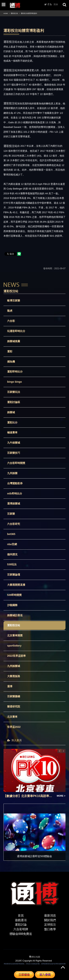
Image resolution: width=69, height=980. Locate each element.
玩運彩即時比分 (16, 331)
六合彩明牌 (21, 929)
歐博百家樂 (14, 301)
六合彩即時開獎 (16, 463)
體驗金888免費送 (21, 934)
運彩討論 (21, 925)
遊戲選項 (21, 920)
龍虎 (10, 311)
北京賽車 (12, 717)
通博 (10, 686)
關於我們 (50, 920)
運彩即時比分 (15, 372)
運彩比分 (12, 422)
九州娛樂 (12, 473)
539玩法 (12, 564)
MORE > (61, 796)
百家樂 (11, 514)
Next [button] (63, 751)
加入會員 (14, 740)
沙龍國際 (12, 605)
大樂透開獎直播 (16, 585)
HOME (6, 13)
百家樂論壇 (14, 575)
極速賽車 (12, 432)
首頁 (21, 916)
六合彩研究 (14, 524)
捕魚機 (11, 362)
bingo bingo (15, 382)
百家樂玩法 (14, 392)
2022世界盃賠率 (16, 656)
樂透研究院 (14, 707)
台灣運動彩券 (15, 483)
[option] (35, 774)
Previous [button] (59, 751)
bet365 (11, 534)
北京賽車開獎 (15, 635)
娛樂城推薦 (14, 341)
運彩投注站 (14, 13)
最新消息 (50, 916)
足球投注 (50, 925)
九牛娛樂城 (14, 443)
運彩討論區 (14, 402)
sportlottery (14, 646)
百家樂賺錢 (14, 696)
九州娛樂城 (14, 666)
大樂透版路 (14, 676)
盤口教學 (50, 929)
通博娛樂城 (14, 504)
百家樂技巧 (14, 453)
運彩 (10, 351)
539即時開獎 (14, 595)
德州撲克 (12, 554)
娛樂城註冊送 (15, 615)
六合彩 (11, 321)
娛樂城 (11, 412)
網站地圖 (36, 957)
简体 (56, 4)
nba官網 (12, 544)
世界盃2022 (14, 727)
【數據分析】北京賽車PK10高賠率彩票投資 (29, 796)
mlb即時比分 (15, 494)
